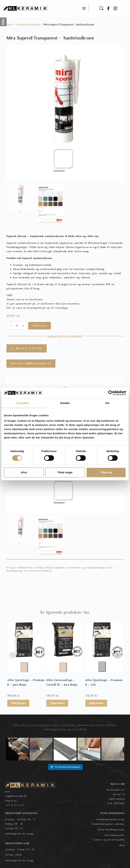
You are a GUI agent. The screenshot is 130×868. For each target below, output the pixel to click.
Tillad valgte (65, 472)
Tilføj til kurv (40, 326)
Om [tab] (107, 403)
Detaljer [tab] (65, 403)
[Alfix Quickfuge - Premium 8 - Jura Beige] (26, 647)
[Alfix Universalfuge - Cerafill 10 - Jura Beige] (65, 647)
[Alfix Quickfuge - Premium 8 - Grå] (104, 647)
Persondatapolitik (115, 835)
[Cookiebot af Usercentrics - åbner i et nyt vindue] (111, 393)
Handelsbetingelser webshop (108, 824)
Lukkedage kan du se (19, 834)
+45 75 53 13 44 (15, 805)
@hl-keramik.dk (18, 796)
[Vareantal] (17, 326)
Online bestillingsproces (111, 830)
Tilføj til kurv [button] (18, 703)
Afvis (24, 472)
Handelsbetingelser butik (111, 820)
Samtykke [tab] (23, 403)
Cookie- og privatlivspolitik (109, 840)
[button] (84, 8)
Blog (122, 845)
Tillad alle (106, 472)
